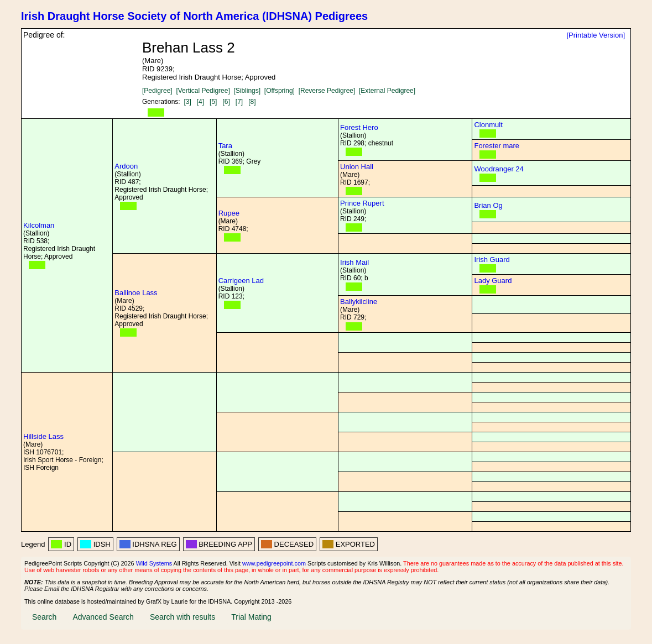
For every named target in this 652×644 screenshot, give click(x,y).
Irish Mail (354, 262)
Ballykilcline (359, 302)
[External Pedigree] (387, 91)
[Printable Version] (596, 35)
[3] (187, 102)
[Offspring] (280, 91)
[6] (226, 102)
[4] (200, 102)
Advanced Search (103, 617)
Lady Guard (493, 281)
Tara (225, 146)
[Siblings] (247, 91)
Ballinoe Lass (136, 293)
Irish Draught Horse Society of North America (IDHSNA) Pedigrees (194, 16)
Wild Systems (154, 563)
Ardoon (126, 166)
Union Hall (357, 167)
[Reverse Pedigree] (327, 91)
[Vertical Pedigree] (203, 91)
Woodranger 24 (499, 169)
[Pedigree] (157, 91)
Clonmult (488, 125)
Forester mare (497, 146)
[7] (239, 102)
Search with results (182, 617)
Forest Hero (359, 127)
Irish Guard (492, 260)
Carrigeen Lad (241, 281)
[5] (213, 102)
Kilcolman (39, 225)
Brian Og (488, 205)
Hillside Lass (43, 436)
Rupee (229, 213)
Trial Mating (251, 617)
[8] (252, 102)
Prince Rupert (362, 203)
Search (44, 617)
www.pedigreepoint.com (274, 563)
